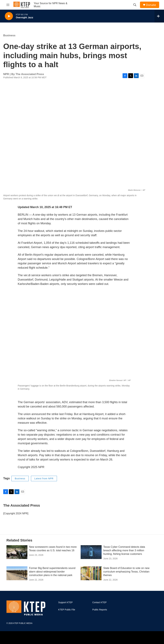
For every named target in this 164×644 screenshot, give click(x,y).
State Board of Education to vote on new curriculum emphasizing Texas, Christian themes (126, 572)
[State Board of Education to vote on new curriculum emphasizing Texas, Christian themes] (91, 573)
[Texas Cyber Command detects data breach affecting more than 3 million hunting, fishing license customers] (91, 552)
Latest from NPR (44, 479)
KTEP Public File (67, 610)
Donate (151, 5)
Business (9, 35)
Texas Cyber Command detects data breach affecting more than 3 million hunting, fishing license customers (124, 550)
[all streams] (159, 16)
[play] (9, 16)
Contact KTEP (99, 602)
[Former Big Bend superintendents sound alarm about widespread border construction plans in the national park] (17, 573)
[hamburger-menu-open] (8, 5)
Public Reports (100, 610)
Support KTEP (65, 602)
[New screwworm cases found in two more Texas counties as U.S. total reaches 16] (17, 552)
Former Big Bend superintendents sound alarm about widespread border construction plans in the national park (52, 572)
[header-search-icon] (135, 5)
